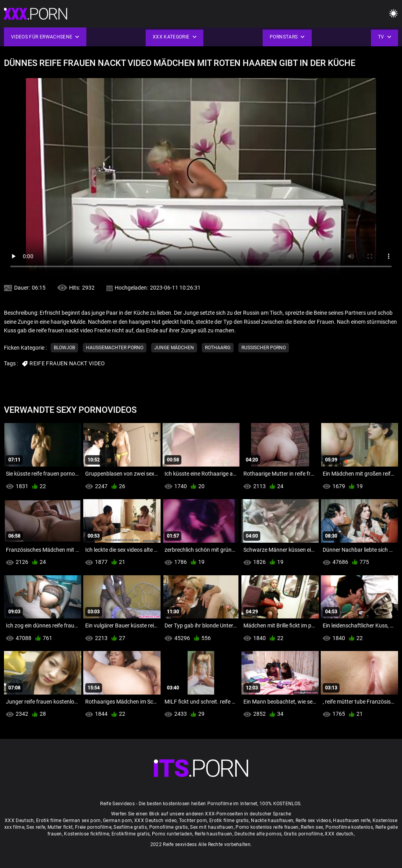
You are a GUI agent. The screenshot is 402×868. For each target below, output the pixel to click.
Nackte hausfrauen (272, 821)
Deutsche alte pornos (258, 834)
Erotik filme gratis (229, 821)
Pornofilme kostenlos (349, 827)
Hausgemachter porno (115, 348)
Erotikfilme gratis (131, 834)
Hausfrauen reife (352, 821)
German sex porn (82, 821)
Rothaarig (218, 348)
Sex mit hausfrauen (212, 827)
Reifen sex (312, 827)
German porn (117, 821)
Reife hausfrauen (214, 834)
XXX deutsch (339, 834)
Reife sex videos (313, 821)
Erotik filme (49, 821)
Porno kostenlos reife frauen (267, 827)
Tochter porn (193, 821)
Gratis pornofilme (303, 834)
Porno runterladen (172, 834)
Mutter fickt (60, 827)
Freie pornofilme (93, 827)
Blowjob (64, 348)
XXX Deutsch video (155, 821)
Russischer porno (264, 348)
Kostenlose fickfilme (87, 834)
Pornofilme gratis (169, 827)
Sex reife (36, 827)
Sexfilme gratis (130, 827)
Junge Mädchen (174, 348)
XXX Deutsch (19, 821)
